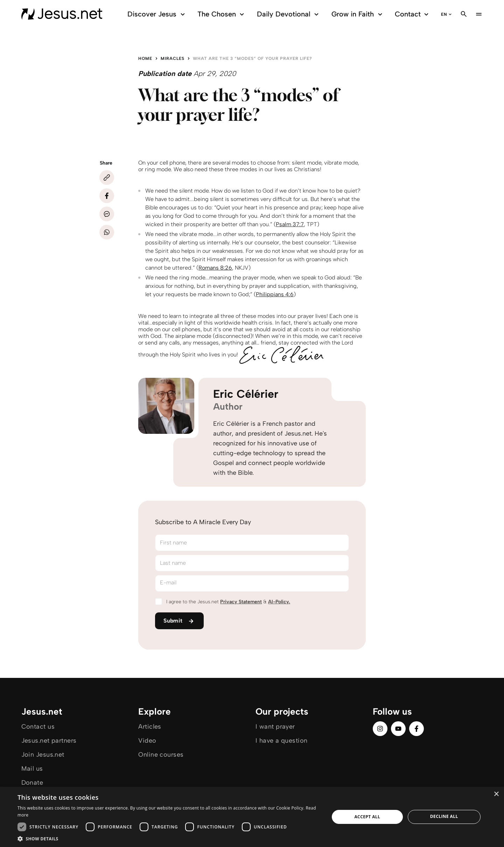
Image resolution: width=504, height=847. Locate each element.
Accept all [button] (367, 817)
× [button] (496, 794)
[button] (169, 838)
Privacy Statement (241, 602)
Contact (413, 14)
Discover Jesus (157, 14)
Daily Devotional (289, 14)
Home (145, 58)
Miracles (173, 58)
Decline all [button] (444, 816)
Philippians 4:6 (275, 294)
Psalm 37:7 (290, 224)
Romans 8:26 (215, 268)
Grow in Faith (358, 14)
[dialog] (252, 817)
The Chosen (222, 14)
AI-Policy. (279, 602)
